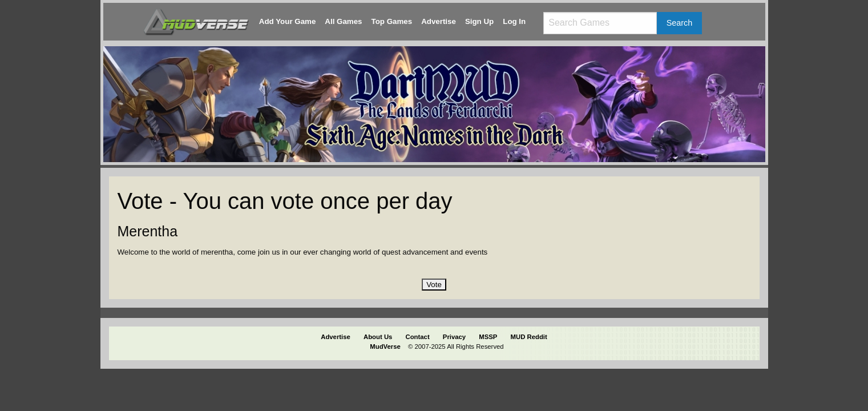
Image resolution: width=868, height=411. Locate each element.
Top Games (392, 21)
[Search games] (600, 23)
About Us (378, 337)
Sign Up (479, 21)
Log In (514, 21)
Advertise (439, 21)
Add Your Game (288, 21)
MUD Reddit (529, 337)
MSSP (488, 337)
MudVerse (385, 346)
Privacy (454, 337)
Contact (418, 337)
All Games (343, 21)
